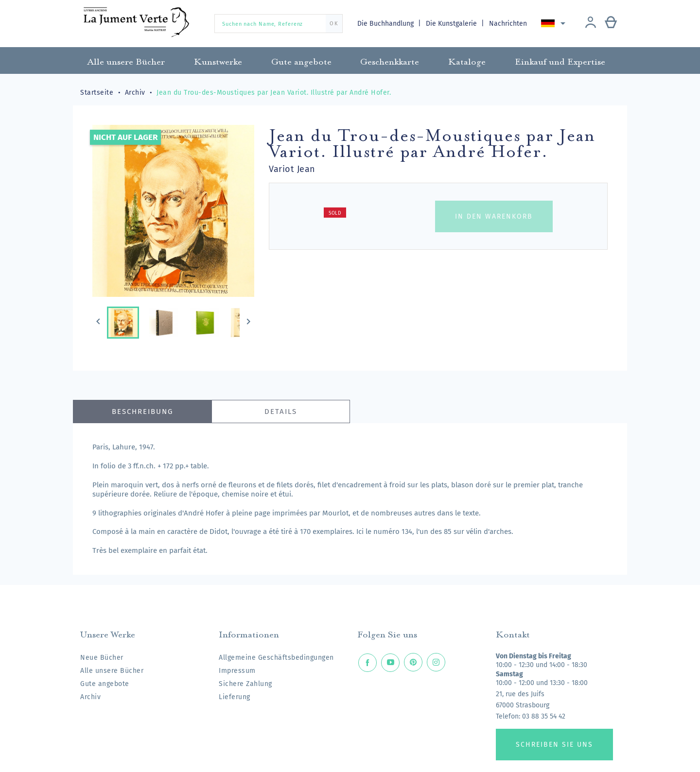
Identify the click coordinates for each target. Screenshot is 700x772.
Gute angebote (105, 684)
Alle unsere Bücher (112, 671)
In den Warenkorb (494, 216)
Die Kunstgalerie (452, 24)
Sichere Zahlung (245, 684)
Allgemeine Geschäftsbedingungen (276, 658)
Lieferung (235, 697)
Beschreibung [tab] (142, 412)
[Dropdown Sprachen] (555, 23)
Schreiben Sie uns (554, 745)
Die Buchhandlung (386, 24)
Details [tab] (281, 412)
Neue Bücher (102, 658)
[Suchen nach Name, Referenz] (279, 24)
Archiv (90, 697)
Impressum (237, 671)
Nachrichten (508, 24)
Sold (335, 213)
